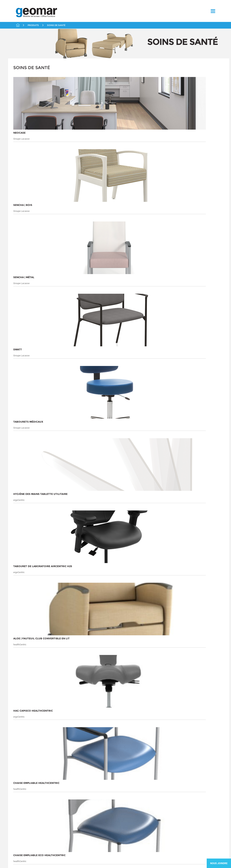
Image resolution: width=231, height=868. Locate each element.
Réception (23, 129)
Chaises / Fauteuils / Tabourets (33, 141)
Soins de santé (26, 135)
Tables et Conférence (30, 171)
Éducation (23, 95)
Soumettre (200, 715)
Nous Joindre (219, 863)
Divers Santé (28, 147)
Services (18, 715)
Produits (44, 706)
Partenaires (24, 112)
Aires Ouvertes (26, 78)
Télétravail (24, 177)
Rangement (24, 123)
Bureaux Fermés (27, 83)
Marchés (18, 711)
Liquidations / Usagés (30, 100)
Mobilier (26, 152)
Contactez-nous (21, 724)
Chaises (22, 89)
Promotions (24, 118)
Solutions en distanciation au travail (34, 158)
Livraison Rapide (27, 106)
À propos (19, 706)
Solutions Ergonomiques (32, 166)
